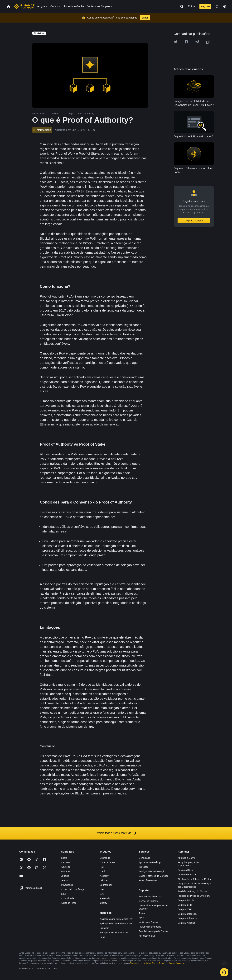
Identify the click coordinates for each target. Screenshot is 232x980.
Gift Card (104, 880)
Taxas (142, 913)
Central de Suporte (148, 901)
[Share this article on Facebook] (186, 42)
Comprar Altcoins (186, 923)
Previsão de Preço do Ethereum (194, 896)
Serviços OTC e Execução (152, 871)
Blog (63, 894)
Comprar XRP (185, 909)
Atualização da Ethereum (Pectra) (195, 879)
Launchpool (106, 885)
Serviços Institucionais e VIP (114, 933)
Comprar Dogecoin (187, 914)
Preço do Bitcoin (186, 870)
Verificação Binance (149, 922)
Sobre (64, 858)
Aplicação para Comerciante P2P (116, 919)
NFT (102, 889)
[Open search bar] (181, 6)
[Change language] (217, 6)
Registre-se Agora (194, 221)
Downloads (144, 858)
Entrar (192, 6)
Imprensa (66, 871)
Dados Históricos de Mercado (154, 876)
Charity (103, 903)
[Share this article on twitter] (176, 42)
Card (102, 871)
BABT (103, 894)
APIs (141, 918)
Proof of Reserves (148, 880)
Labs (102, 937)
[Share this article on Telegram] (197, 42)
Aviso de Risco (151, 963)
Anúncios (66, 867)
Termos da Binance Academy (172, 963)
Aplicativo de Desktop (150, 862)
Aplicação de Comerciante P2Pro (116, 924)
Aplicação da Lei (147, 936)
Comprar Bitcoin (186, 900)
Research (105, 898)
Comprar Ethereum (187, 918)
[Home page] (24, 6)
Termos (65, 880)
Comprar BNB (185, 905)
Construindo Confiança (72, 889)
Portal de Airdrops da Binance (154, 931)
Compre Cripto (107, 862)
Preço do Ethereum (187, 875)
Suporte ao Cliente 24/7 (151, 896)
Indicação (144, 867)
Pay (102, 867)
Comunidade (67, 898)
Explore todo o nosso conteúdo (116, 833)
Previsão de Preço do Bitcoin (192, 891)
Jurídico (65, 876)
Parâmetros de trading (150, 927)
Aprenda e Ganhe (187, 858)
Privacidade (67, 885)
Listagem (104, 928)
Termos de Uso (137, 963)
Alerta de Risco (69, 903)
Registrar (205, 6)
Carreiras (66, 862)
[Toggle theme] (225, 6)
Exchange (105, 858)
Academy (105, 876)
